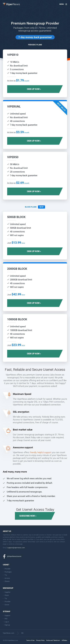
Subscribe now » (28, 516)
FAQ (6, 619)
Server (7, 605)
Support (7, 616)
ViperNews (3, 3)
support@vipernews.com (16, 548)
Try (6, 575)
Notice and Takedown (53, 640)
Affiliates (64, 640)
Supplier (8, 592)
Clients (7, 581)
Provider (8, 569)
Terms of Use (30, 640)
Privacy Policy (40, 640)
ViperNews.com (9, 633)
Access (7, 578)
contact (62, 542)
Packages (8, 572)
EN (22, 633)
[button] (63, 4)
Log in (7, 622)
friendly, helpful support (41, 452)
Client (7, 595)
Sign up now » (34, 89)
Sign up (7, 625)
